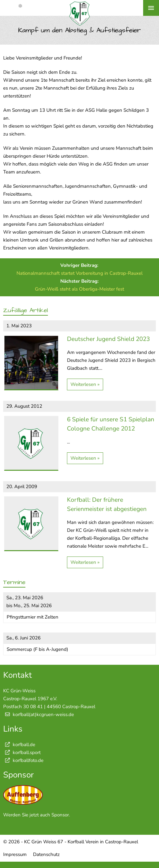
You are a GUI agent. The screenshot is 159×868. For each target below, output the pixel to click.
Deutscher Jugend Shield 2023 (108, 339)
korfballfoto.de (23, 760)
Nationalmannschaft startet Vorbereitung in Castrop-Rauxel (79, 273)
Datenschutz (46, 854)
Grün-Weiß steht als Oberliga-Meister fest (79, 289)
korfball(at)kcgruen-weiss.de (43, 714)
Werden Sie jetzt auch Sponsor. (36, 815)
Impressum (15, 854)
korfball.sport (22, 752)
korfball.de (19, 745)
